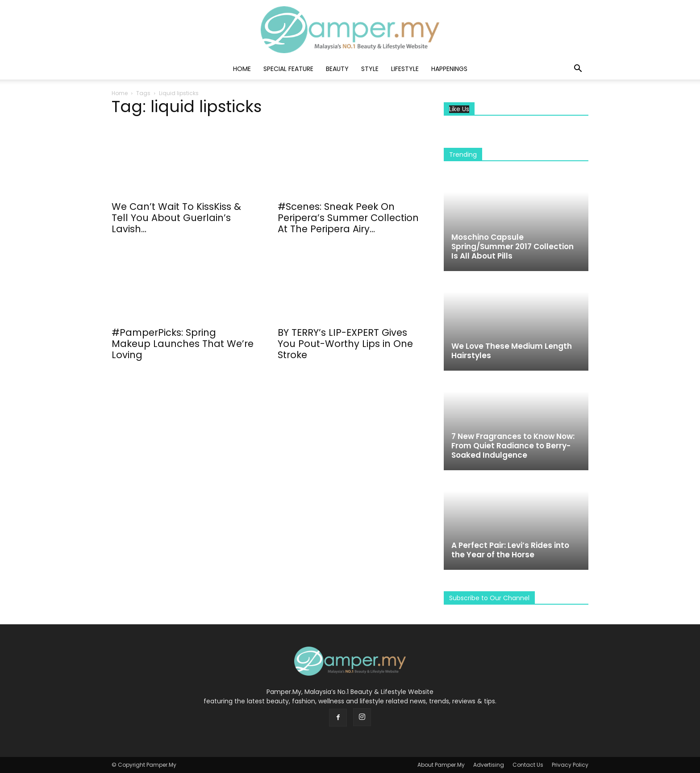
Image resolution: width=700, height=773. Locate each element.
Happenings (449, 69)
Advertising (489, 765)
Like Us (459, 109)
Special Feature (288, 69)
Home (242, 69)
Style (370, 69)
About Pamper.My (441, 765)
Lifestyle (405, 69)
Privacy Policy (570, 765)
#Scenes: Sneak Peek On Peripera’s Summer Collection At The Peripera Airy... (348, 218)
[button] (578, 69)
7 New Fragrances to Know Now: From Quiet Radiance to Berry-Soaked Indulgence (513, 446)
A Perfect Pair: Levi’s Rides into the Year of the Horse (510, 550)
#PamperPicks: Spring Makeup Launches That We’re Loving (183, 344)
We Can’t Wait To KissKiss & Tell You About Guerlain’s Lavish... (176, 218)
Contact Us (528, 765)
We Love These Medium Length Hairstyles (512, 351)
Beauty (337, 69)
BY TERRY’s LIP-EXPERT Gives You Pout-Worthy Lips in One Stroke (345, 344)
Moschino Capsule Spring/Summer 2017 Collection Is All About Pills (512, 247)
